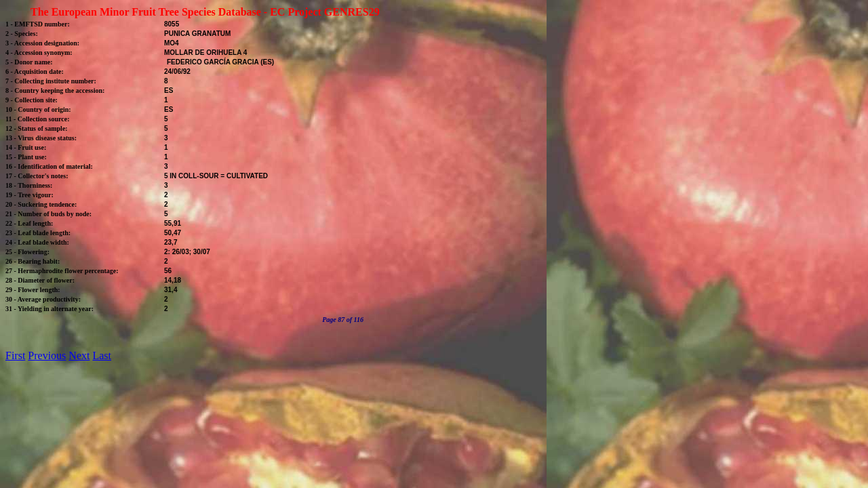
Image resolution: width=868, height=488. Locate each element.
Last (102, 355)
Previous (47, 355)
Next (79, 355)
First (15, 355)
